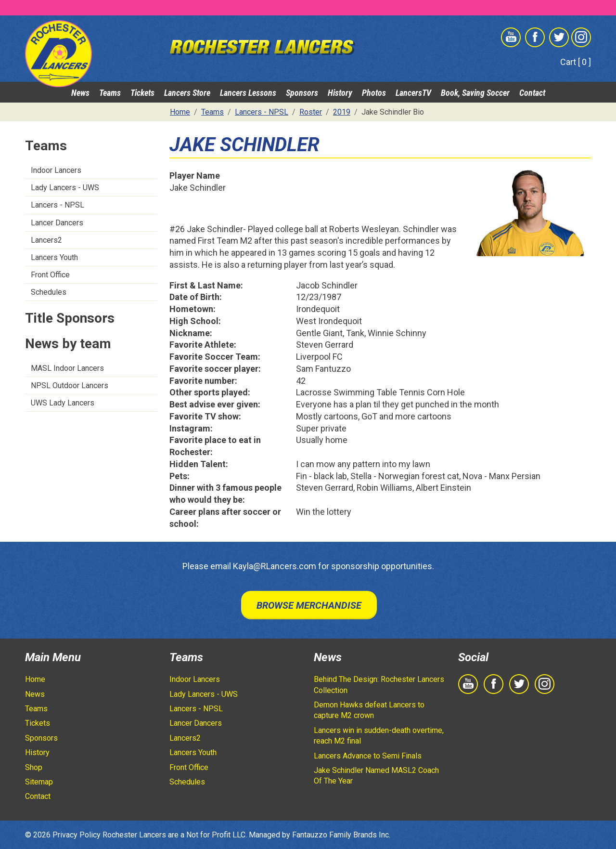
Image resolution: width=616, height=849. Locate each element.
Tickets (142, 93)
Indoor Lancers (56, 170)
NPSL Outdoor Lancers (70, 385)
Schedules (49, 292)
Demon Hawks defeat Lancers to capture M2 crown (369, 710)
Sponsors (302, 93)
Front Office (50, 275)
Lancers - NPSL (58, 205)
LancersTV (413, 93)
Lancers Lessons (248, 93)
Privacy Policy (77, 835)
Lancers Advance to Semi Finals (368, 756)
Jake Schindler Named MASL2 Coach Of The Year (376, 776)
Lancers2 (46, 240)
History (340, 93)
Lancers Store (187, 93)
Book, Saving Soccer (475, 93)
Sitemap (39, 782)
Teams (110, 93)
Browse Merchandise (309, 605)
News (80, 93)
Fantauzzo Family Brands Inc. (341, 835)
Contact (532, 93)
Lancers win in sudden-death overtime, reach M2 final (379, 736)
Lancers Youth (54, 257)
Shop (34, 767)
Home (35, 679)
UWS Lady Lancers (63, 403)
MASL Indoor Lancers (67, 368)
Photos (374, 93)
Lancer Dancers (57, 223)
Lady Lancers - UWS (65, 188)
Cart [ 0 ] (576, 62)
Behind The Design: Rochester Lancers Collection (379, 685)
